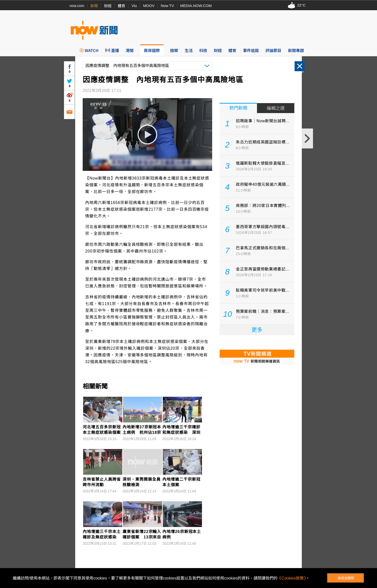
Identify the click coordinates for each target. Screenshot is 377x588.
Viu (134, 6)
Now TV (167, 6)
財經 (108, 6)
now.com (77, 6)
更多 (257, 330)
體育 (122, 6)
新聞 (94, 6)
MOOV (149, 6)
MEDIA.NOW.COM (196, 6)
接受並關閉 (346, 578)
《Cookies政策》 (292, 578)
